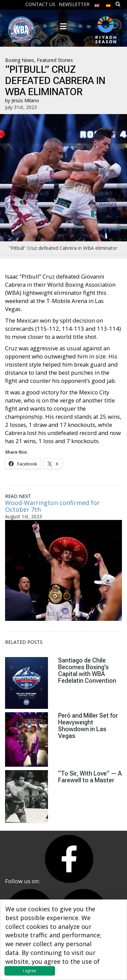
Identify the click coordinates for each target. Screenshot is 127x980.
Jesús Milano (25, 100)
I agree (30, 971)
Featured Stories (55, 60)
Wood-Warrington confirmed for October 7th (52, 506)
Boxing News (20, 60)
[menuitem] (97, 4)
